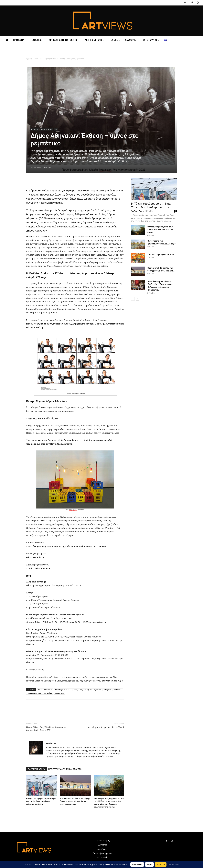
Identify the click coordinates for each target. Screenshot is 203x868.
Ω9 (56, 129)
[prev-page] (28, 813)
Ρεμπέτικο (60, 693)
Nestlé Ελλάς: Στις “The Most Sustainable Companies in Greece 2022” (46, 729)
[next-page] (32, 813)
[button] (185, 3)
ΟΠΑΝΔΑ (118, 690)
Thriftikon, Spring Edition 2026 (161, 254)
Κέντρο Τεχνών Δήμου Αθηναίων (87, 690)
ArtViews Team (137, 211)
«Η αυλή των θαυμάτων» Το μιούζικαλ (106, 727)
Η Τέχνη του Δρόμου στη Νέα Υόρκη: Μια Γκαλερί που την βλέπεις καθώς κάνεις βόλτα (42, 801)
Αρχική (29, 59)
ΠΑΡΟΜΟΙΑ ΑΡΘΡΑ (36, 769)
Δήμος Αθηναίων (45, 690)
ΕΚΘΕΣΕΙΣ (38, 59)
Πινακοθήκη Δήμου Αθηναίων (40, 693)
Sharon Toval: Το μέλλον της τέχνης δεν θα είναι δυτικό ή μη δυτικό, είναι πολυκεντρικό (75, 801)
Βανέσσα (38, 168)
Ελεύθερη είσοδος (63, 690)
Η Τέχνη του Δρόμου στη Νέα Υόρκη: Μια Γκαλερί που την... (151, 205)
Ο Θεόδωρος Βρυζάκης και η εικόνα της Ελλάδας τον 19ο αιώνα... (160, 230)
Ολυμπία (107, 690)
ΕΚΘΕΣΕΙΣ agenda (46, 129)
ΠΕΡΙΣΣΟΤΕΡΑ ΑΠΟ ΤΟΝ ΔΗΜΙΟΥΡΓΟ (65, 769)
